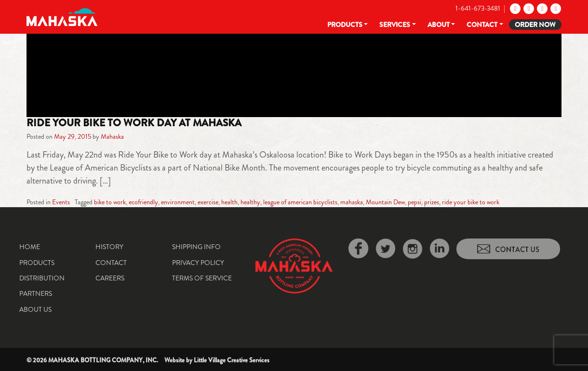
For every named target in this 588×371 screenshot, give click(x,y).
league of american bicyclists (300, 202)
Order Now (535, 25)
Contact (482, 25)
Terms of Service (202, 278)
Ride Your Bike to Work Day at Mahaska (134, 123)
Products (345, 25)
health (229, 202)
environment (178, 202)
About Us (35, 309)
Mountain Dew (385, 202)
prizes (432, 202)
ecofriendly (143, 202)
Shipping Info (196, 247)
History (109, 247)
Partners (36, 293)
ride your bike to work (471, 202)
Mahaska (112, 136)
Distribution (42, 278)
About (439, 25)
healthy (250, 202)
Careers (110, 278)
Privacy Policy (198, 263)
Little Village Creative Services (232, 360)
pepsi (414, 202)
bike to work (110, 202)
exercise (208, 202)
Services (395, 25)
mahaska (352, 202)
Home (30, 247)
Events (61, 202)
